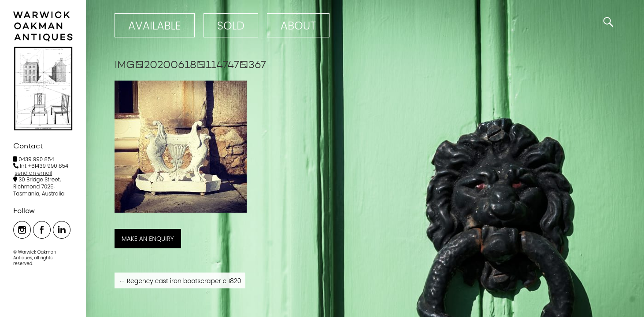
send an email (33, 173)
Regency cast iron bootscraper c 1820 (180, 281)
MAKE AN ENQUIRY (148, 239)
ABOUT (298, 26)
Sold (231, 26)
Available (155, 26)
